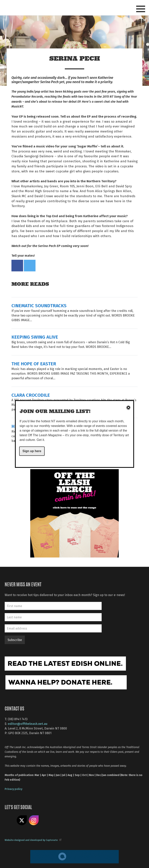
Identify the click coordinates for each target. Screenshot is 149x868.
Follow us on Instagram (34, 820)
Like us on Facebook (10, 820)
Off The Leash (40, 7)
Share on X (22, 820)
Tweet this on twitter (30, 266)
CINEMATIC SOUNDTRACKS (39, 305)
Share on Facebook (17, 266)
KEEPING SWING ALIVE (35, 337)
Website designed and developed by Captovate (33, 840)
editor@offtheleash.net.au (28, 724)
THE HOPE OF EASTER (34, 363)
